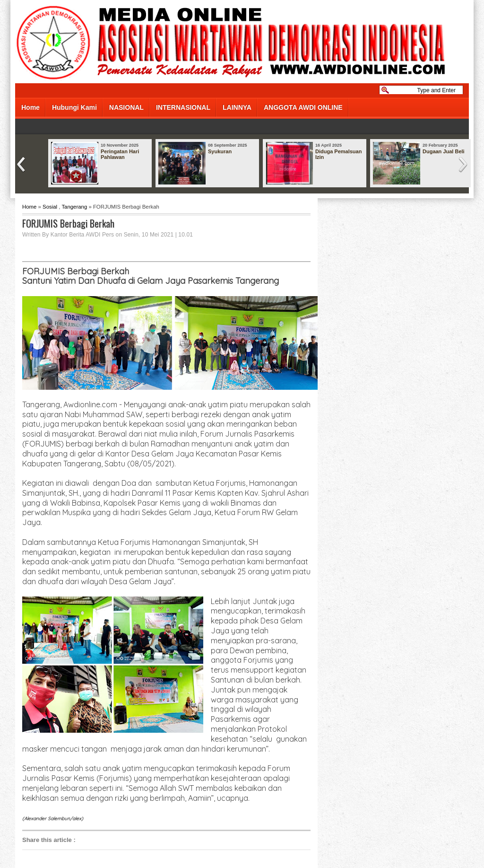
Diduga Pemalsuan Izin (338, 154)
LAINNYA (237, 107)
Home (30, 107)
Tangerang (74, 207)
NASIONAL (126, 107)
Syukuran (220, 151)
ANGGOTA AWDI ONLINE (303, 107)
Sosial (50, 207)
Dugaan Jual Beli (444, 151)
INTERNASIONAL (183, 107)
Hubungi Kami (74, 107)
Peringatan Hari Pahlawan (120, 154)
